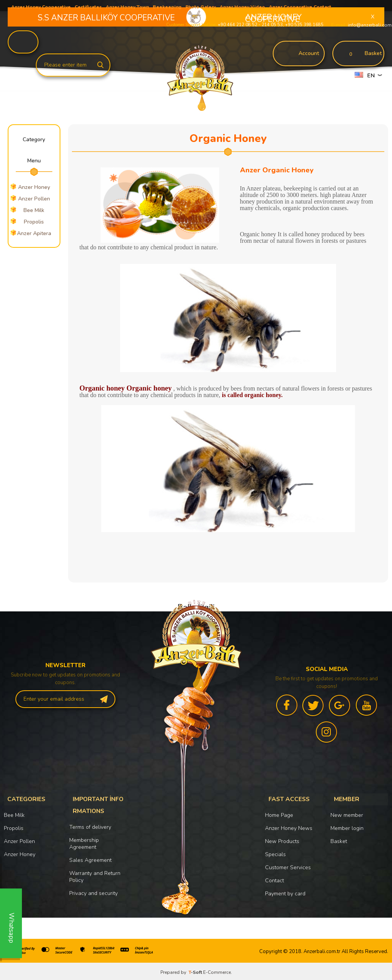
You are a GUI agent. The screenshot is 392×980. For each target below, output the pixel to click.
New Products (282, 839)
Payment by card (285, 892)
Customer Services (288, 866)
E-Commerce (217, 970)
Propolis (34, 222)
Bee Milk (34, 210)
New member (347, 813)
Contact (274, 879)
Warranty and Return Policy (95, 871)
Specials (275, 852)
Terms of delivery (90, 821)
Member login (347, 826)
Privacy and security (93, 887)
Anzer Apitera (34, 233)
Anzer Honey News (289, 826)
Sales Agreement (90, 854)
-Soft (196, 970)
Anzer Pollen (19, 839)
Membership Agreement (84, 837)
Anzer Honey (20, 852)
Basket (339, 839)
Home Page (279, 813)
